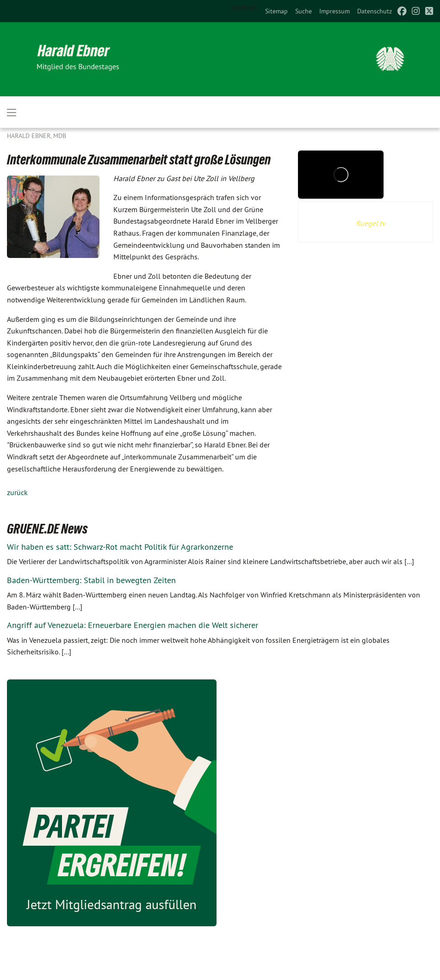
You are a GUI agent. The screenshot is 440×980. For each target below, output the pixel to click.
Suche (304, 11)
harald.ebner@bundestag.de (337, 968)
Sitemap (276, 11)
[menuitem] (276, 11)
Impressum (335, 11)
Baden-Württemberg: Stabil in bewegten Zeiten (91, 580)
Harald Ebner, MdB (37, 136)
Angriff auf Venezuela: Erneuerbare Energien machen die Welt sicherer (133, 625)
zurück (17, 492)
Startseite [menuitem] (244, 7)
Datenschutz (375, 11)
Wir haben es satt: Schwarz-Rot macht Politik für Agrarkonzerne (120, 547)
